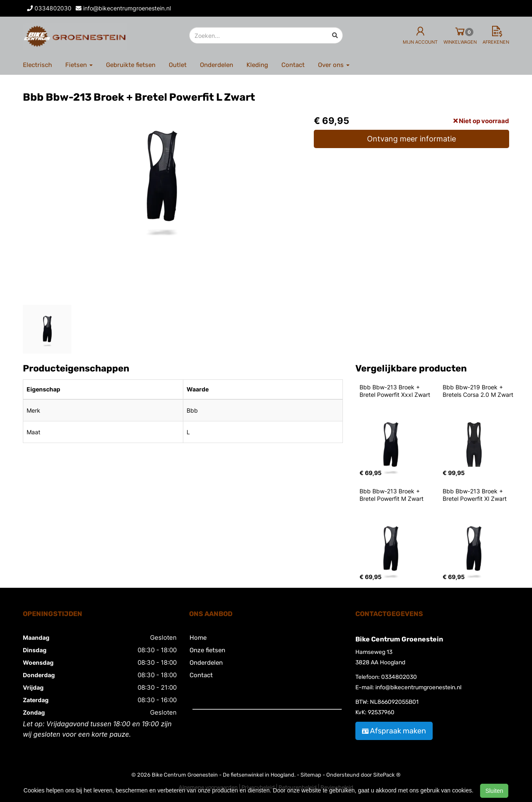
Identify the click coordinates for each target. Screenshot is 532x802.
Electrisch (37, 65)
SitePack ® (387, 775)
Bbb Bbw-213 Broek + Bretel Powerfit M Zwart (392, 495)
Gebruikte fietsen (131, 65)
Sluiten (494, 791)
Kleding (257, 65)
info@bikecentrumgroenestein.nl (418, 687)
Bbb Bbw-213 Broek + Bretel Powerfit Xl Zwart (475, 495)
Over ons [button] (334, 65)
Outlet (178, 65)
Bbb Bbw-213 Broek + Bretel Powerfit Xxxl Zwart (395, 391)
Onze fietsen (207, 650)
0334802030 (399, 677)
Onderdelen (217, 65)
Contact (293, 65)
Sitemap (311, 775)
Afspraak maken (394, 731)
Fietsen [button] (79, 65)
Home (198, 638)
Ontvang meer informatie (411, 139)
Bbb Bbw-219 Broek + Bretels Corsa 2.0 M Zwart (478, 391)
